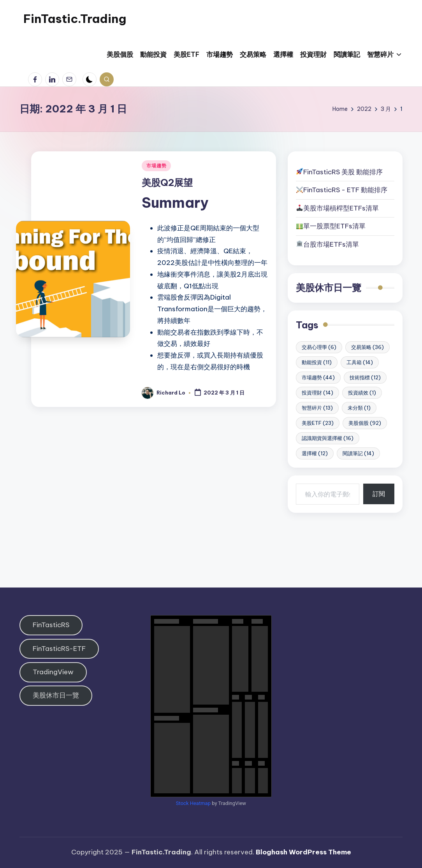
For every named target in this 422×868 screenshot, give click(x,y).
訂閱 (379, 494)
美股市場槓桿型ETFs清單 (338, 208)
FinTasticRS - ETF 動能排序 (345, 190)
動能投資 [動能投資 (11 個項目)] (317, 362)
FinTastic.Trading (75, 19)
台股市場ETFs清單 (331, 244)
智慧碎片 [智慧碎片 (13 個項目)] (317, 408)
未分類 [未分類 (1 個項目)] (359, 408)
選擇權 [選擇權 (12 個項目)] (315, 453)
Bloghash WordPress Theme (303, 852)
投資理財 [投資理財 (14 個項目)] (317, 393)
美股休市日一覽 (329, 288)
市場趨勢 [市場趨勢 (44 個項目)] (318, 377)
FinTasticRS (51, 625)
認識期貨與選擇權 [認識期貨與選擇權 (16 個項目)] (328, 438)
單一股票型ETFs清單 (334, 226)
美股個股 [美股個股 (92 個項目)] (365, 423)
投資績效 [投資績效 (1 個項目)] (362, 393)
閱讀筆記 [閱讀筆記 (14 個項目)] (358, 453)
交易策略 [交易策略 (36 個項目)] (367, 347)
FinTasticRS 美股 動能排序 (343, 172)
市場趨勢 (156, 166)
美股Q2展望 (167, 182)
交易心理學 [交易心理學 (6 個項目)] (319, 347)
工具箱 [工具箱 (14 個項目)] (360, 362)
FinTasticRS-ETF (59, 649)
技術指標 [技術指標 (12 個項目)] (365, 377)
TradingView (53, 672)
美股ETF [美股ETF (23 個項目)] (318, 423)
